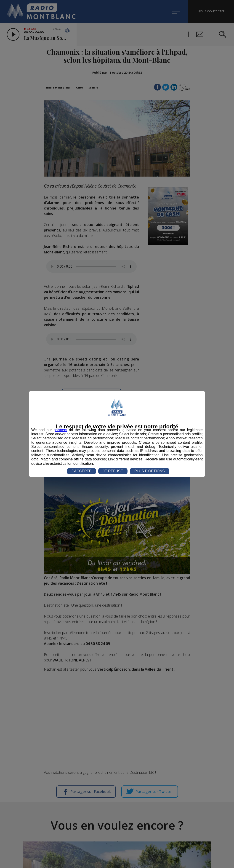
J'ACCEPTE (81, 471)
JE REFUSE (113, 471)
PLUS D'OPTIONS (150, 471)
